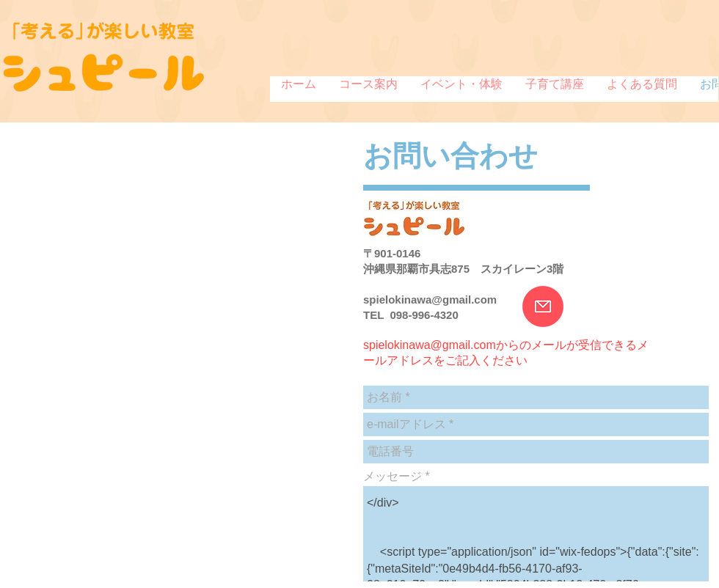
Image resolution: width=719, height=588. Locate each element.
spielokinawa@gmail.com (430, 299)
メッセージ (393, 477)
